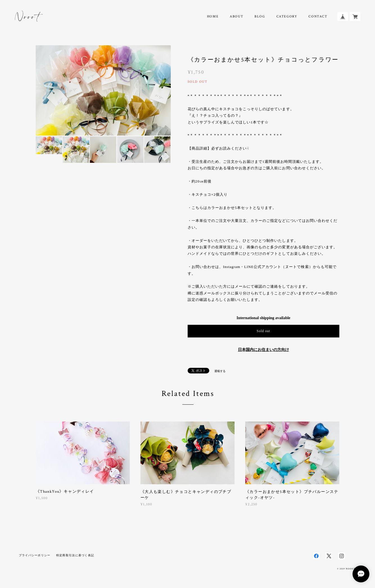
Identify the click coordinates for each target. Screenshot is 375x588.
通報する (220, 371)
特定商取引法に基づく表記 (75, 555)
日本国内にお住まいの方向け (263, 350)
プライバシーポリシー (35, 555)
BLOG (260, 16)
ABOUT (237, 16)
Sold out (263, 331)
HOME (213, 16)
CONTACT (318, 16)
